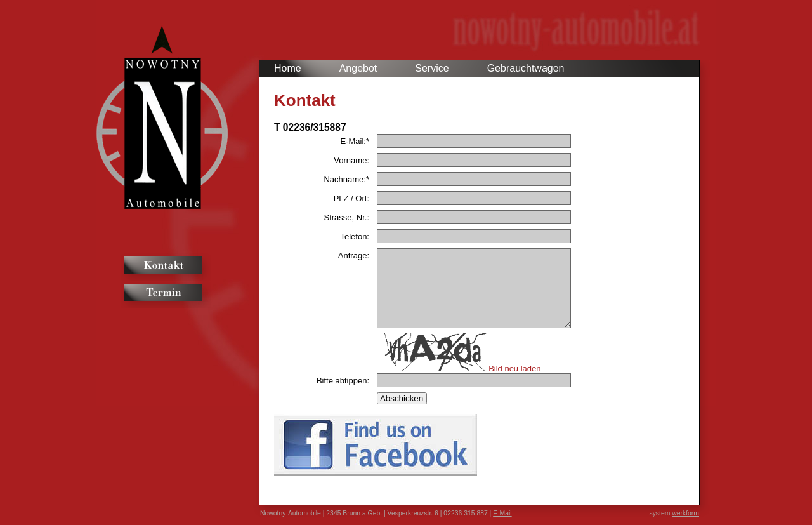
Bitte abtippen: (343, 381)
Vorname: (351, 160)
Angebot (358, 68)
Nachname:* (346, 179)
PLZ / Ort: (351, 198)
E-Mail (502, 513)
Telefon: (355, 236)
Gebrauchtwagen (526, 68)
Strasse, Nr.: (346, 217)
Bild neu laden (514, 369)
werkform (685, 513)
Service (432, 68)
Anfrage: (354, 256)
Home (288, 68)
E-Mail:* (355, 141)
